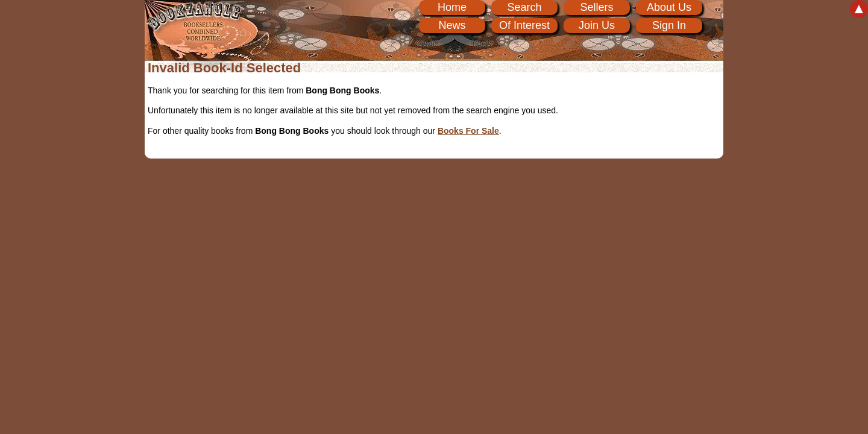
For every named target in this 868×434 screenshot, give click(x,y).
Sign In (669, 25)
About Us (669, 7)
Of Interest (524, 25)
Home (452, 7)
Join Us (597, 25)
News (452, 25)
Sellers (596, 7)
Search (524, 7)
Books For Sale (468, 131)
